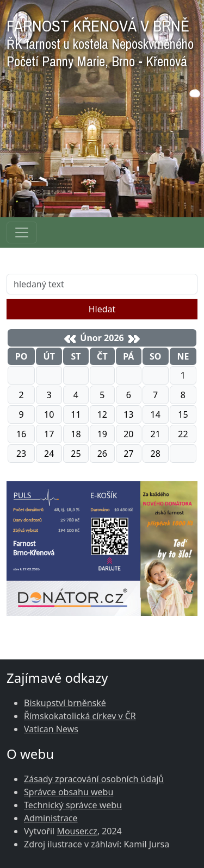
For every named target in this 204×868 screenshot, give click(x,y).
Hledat (102, 309)
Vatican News (51, 729)
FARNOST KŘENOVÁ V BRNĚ (100, 40)
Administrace (51, 818)
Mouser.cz (77, 831)
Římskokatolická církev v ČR (80, 716)
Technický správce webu (73, 805)
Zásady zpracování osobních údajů (94, 779)
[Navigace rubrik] (22, 232)
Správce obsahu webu (69, 792)
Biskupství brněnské (65, 703)
